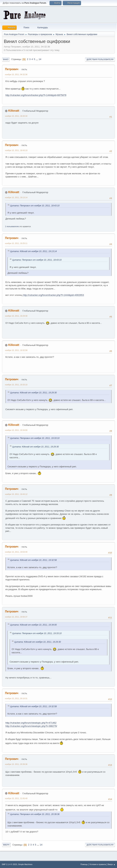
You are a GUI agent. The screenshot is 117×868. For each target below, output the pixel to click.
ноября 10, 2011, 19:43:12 (16, 494)
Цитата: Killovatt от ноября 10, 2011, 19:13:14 (33, 251)
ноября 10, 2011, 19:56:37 (16, 617)
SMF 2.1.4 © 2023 (9, 864)
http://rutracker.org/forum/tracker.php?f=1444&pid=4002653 (53, 295)
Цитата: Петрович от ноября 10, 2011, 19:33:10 (35, 438)
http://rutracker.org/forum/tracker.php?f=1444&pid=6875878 (36, 95)
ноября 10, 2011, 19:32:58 (16, 350)
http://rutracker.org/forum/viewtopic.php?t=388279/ (31, 726)
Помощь (84, 864)
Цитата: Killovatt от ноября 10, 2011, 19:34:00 (33, 625)
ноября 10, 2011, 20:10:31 (16, 698)
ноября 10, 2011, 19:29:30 (16, 316)
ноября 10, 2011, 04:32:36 (16, 74)
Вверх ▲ (111, 864)
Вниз (6, 59)
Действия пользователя (100, 59)
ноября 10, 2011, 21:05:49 (16, 798)
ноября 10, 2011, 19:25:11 (16, 243)
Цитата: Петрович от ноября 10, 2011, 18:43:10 (35, 206)
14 (40, 59)
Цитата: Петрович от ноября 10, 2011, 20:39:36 (35, 814)
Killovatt (14, 111)
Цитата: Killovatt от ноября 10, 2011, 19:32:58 (33, 560)
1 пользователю (12, 226)
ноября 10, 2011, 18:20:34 (16, 116)
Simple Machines (25, 864)
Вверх (6, 845)
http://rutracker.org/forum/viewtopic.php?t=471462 (31, 723)
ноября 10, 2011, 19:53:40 (16, 552)
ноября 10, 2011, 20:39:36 (16, 764)
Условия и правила (98, 864)
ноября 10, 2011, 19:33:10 (16, 385)
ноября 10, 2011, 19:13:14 (16, 197)
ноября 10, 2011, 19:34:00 (16, 430)
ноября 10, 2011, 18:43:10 (16, 150)
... (37, 59)
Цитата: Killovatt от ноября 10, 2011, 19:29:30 (33, 393)
